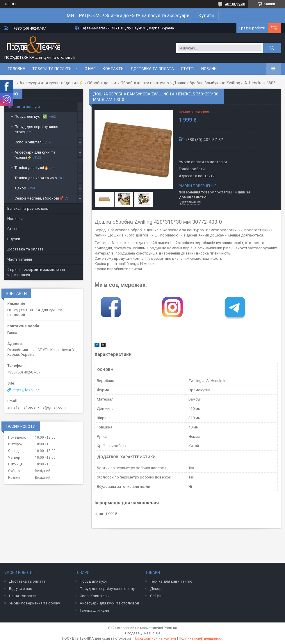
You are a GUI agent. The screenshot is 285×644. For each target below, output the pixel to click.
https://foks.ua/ (26, 390)
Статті (188, 69)
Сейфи (156, 596)
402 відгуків (235, 4)
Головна (17, 69)
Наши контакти (23, 596)
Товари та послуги (52, 69)
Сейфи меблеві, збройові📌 (39, 198)
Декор (20, 188)
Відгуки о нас (21, 589)
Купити (206, 16)
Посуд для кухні (94, 581)
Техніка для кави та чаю (36, 178)
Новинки (15, 219)
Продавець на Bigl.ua (143, 633)
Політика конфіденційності (201, 638)
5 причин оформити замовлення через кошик (36, 272)
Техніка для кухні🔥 (32, 168)
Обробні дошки (102, 83)
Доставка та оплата (152, 69)
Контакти (113, 69)
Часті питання (20, 259)
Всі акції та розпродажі (28, 208)
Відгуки (14, 239)
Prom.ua (170, 628)
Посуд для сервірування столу (36, 129)
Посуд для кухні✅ (31, 116)
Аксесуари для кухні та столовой (109, 603)
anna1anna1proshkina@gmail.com (36, 407)
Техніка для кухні (94, 610)
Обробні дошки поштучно (145, 83)
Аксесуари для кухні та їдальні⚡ (51, 83)
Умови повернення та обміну (34, 603)
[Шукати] (272, 48)
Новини (209, 69)
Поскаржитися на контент (155, 638)
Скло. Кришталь (29, 142)
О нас (90, 69)
